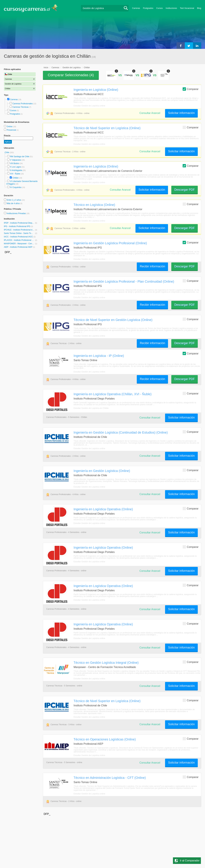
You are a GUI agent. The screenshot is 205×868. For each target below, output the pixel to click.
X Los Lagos (16, 167)
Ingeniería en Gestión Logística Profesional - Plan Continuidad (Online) (124, 281)
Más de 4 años (13, 203)
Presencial (12, 130)
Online (10, 127)
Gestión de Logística (71, 68)
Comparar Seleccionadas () (71, 75)
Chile (7, 152)
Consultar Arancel (150, 113)
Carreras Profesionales (23, 104)
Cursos (159, 8)
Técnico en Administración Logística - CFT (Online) (110, 778)
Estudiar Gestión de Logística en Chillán (91, 408)
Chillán (16, 178)
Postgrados (148, 8)
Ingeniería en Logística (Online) (96, 90)
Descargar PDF (184, 190)
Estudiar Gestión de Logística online (89, 106)
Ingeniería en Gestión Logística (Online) (102, 471)
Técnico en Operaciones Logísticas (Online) (105, 739)
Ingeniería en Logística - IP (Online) (99, 356)
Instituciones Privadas (18, 213)
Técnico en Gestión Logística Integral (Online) (106, 663)
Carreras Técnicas (21, 107)
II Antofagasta (16, 170)
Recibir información (152, 266)
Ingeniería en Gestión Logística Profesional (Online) (110, 243)
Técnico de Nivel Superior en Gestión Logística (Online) (113, 320)
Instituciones (171, 8)
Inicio (46, 68)
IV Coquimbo (16, 187)
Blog (199, 8)
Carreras (136, 8)
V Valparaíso (16, 160)
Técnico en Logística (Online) (94, 205)
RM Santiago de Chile (20, 157)
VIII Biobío (15, 163)
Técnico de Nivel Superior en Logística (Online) (107, 128)
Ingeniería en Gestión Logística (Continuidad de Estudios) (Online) (121, 432)
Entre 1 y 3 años (14, 200)
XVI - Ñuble (15, 174)
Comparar (191, 89)
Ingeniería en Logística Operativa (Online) (103, 509)
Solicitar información (181, 113)
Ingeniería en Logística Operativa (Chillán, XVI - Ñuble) (113, 394)
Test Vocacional (187, 8)
